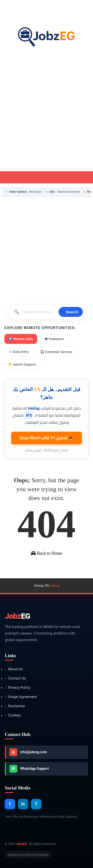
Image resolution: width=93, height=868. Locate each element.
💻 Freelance (54, 339)
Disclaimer (15, 706)
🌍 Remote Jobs (21, 339)
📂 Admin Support (22, 364)
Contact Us (15, 678)
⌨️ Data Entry (19, 352)
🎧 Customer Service (56, 352)
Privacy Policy (18, 688)
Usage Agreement (21, 697)
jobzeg (55, 586)
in (23, 804)
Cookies (13, 715)
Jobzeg (38, 586)
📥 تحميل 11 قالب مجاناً (47, 438)
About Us (14, 669)
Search (72, 312)
